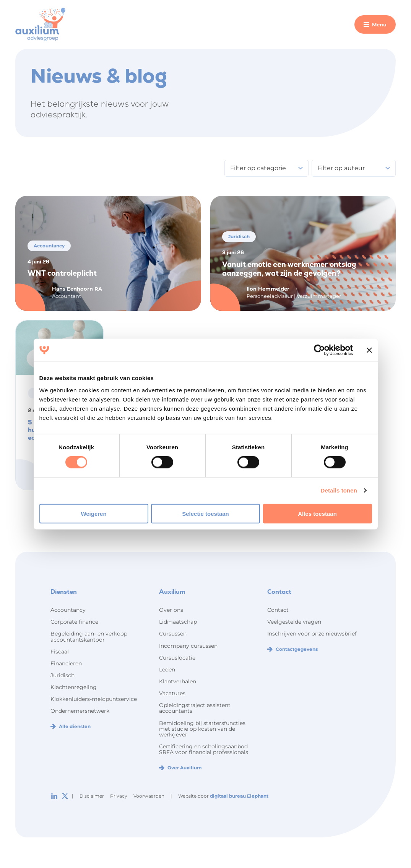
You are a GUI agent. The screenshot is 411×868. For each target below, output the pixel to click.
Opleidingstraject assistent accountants (195, 708)
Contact (278, 610)
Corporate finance (74, 622)
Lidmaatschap (178, 622)
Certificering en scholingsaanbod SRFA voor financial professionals (204, 749)
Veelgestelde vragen (294, 622)
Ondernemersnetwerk (80, 711)
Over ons (171, 610)
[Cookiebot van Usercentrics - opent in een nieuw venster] (319, 350)
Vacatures (172, 693)
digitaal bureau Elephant (239, 796)
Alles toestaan (317, 513)
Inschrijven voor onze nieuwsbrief (312, 634)
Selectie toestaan (205, 513)
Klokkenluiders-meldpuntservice (94, 699)
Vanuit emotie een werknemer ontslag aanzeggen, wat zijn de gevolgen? (289, 269)
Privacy (119, 796)
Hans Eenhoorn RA (77, 289)
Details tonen (339, 490)
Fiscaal (60, 652)
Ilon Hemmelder (268, 289)
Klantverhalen (178, 681)
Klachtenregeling (74, 687)
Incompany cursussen (188, 646)
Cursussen (173, 634)
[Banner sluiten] (369, 350)
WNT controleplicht (62, 273)
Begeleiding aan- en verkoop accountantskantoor (89, 636)
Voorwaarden (149, 796)
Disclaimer (92, 796)
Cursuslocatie (177, 658)
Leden (167, 670)
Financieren (66, 663)
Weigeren (93, 513)
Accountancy (68, 610)
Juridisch (63, 675)
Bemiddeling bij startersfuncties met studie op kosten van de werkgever (202, 729)
